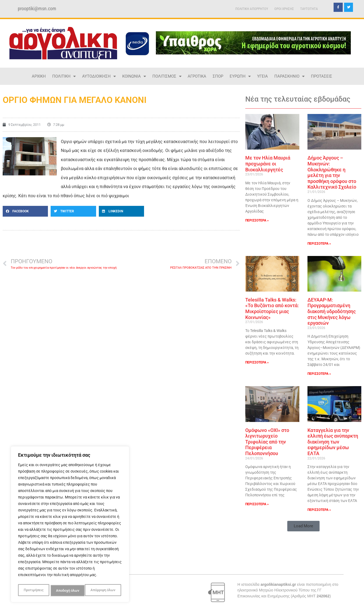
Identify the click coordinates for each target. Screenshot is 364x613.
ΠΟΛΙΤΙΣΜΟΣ (167, 76)
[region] (70, 525)
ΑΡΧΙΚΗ (39, 76)
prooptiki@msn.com (37, 9)
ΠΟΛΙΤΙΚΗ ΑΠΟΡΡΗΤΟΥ (252, 9)
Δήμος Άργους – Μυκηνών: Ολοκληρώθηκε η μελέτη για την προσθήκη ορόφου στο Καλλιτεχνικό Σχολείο (332, 172)
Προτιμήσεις (33, 591)
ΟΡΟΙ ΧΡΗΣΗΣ (284, 9)
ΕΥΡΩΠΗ (240, 76)
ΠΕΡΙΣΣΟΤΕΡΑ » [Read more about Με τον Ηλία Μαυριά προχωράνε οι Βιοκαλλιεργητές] (257, 220)
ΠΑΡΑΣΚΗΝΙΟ (289, 76)
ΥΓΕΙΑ (262, 76)
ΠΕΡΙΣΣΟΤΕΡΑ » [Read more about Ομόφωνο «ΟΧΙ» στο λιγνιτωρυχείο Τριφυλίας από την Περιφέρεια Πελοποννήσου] (257, 504)
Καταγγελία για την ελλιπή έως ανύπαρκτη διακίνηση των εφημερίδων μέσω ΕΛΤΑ (333, 442)
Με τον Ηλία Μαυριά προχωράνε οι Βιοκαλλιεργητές (268, 164)
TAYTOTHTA (309, 9)
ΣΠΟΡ (218, 76)
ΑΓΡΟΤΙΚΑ (197, 76)
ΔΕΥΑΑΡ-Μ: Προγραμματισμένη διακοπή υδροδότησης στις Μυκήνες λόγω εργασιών (332, 311)
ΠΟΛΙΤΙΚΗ (64, 76)
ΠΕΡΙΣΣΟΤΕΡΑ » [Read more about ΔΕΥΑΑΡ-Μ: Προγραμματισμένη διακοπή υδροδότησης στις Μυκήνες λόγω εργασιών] (319, 374)
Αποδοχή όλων (105, 591)
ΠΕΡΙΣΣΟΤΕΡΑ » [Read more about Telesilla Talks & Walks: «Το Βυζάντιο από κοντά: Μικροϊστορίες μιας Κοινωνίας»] (257, 362)
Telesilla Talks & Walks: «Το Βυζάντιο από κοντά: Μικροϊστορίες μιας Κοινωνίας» (272, 309)
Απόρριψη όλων (68, 591)
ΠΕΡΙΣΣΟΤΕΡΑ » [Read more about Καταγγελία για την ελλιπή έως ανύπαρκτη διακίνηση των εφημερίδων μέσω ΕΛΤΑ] (319, 510)
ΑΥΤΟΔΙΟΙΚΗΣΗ (99, 76)
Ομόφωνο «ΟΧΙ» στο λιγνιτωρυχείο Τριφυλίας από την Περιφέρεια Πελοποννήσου (267, 442)
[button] (25, 211)
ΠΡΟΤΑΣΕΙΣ (322, 76)
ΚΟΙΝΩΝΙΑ (134, 76)
